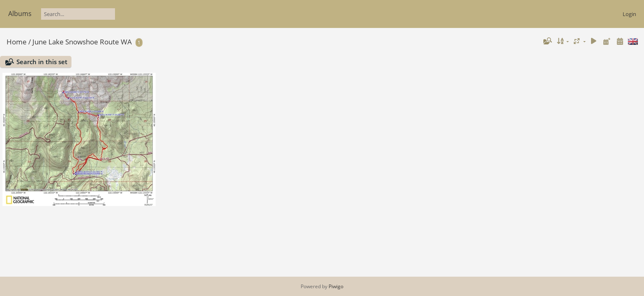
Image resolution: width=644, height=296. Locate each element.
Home (17, 42)
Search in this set (42, 62)
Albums (20, 14)
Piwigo (336, 286)
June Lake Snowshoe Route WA (82, 42)
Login (629, 14)
